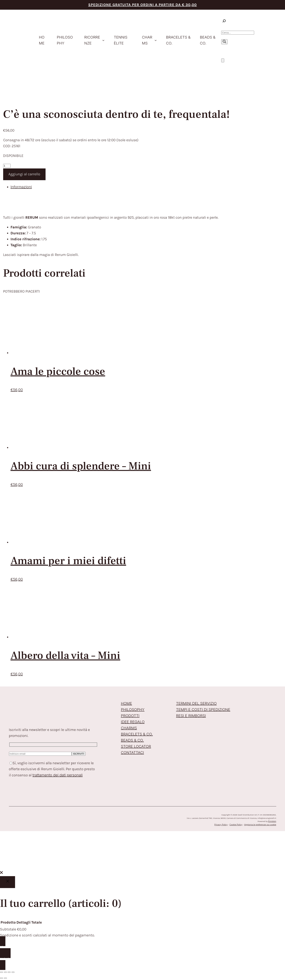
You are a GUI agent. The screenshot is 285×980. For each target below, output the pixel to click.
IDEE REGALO (133, 722)
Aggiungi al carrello (24, 174)
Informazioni (21, 187)
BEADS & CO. (132, 740)
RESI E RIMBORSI (191, 716)
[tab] (146, 187)
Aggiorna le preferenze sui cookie (260, 825)
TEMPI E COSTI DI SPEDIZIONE (203, 710)
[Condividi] (9, 972)
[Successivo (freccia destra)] (5, 978)
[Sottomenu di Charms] (156, 40)
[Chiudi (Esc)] (13, 972)
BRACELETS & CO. (137, 734)
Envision (272, 821)
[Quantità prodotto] (7, 166)
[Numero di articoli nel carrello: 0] (223, 60)
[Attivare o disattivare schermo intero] (5, 972)
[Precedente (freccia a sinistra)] (1, 978)
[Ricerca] (224, 42)
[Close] (8, 882)
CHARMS (129, 728)
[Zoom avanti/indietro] (1, 972)
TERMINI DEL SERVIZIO (196, 703)
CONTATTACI (132, 753)
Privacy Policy (221, 825)
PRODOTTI (130, 716)
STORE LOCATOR (136, 746)
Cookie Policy (236, 825)
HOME (126, 703)
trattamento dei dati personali (58, 775)
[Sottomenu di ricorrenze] (103, 40)
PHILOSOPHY (133, 710)
